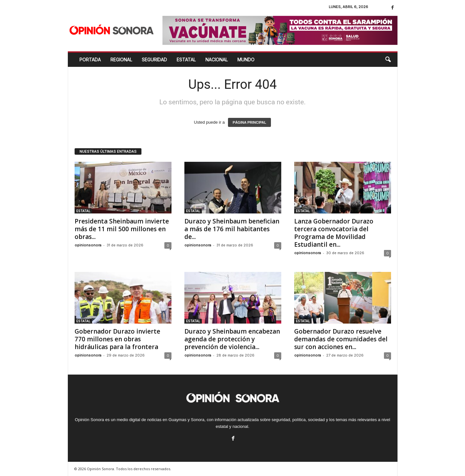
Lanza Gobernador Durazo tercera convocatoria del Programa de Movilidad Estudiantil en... (334, 233)
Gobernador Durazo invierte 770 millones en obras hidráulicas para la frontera (117, 339)
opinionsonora (88, 245)
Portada (90, 60)
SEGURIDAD (154, 60)
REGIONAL (121, 60)
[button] (388, 60)
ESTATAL (186, 60)
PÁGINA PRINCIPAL (250, 122)
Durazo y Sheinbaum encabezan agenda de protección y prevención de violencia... (232, 339)
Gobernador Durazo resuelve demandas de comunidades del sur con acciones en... (341, 339)
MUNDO (246, 60)
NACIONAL (217, 60)
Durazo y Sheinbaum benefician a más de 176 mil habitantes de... (232, 229)
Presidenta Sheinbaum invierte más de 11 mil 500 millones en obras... (122, 229)
